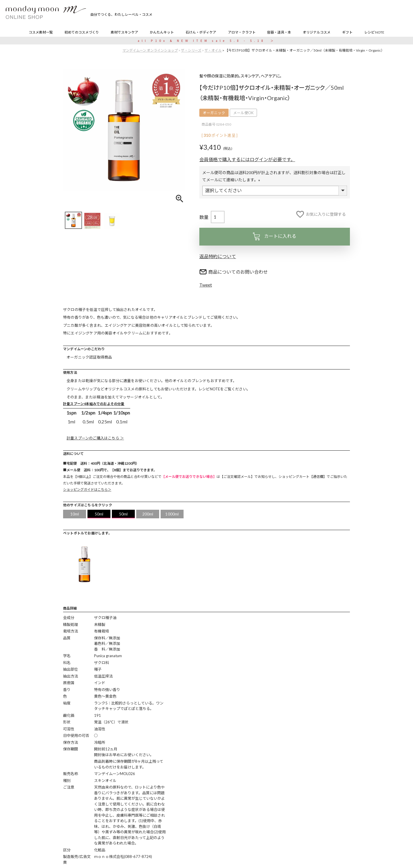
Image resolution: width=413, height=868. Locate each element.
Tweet (206, 285)
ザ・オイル (213, 50)
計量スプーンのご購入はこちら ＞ (95, 438)
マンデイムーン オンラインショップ (150, 50)
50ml (99, 514)
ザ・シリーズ (191, 50)
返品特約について (218, 256)
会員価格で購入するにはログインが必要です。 (247, 159)
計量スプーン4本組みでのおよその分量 (94, 404)
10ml (75, 514)
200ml (148, 514)
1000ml (172, 514)
